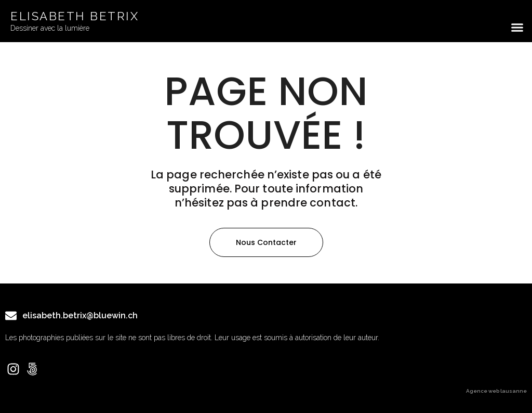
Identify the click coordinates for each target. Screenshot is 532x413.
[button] (517, 28)
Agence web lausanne (496, 391)
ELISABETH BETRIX (75, 16)
